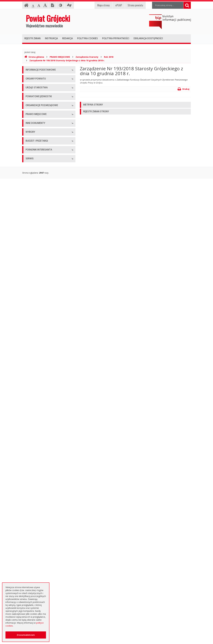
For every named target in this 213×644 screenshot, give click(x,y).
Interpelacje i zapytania (37, 406)
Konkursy (30, 148)
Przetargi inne (32, 517)
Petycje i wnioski (34, 399)
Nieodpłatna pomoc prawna (39, 566)
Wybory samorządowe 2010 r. (40, 422)
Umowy (29, 470)
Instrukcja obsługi (34, 77)
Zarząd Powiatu (33, 112)
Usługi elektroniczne (35, 572)
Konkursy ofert (33, 239)
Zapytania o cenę (34, 524)
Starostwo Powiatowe (36, 141)
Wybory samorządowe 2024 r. (40, 442)
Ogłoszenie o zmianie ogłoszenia (41, 497)
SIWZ (28, 477)
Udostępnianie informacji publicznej (43, 84)
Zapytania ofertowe (35, 510)
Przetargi (30, 464)
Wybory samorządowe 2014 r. (40, 428)
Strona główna (34, 57)
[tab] (135, 105)
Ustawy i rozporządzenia (37, 346)
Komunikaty (31, 386)
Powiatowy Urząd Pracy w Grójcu (42, 203)
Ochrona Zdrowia (34, 190)
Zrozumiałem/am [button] (26, 635)
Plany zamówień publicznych (39, 530)
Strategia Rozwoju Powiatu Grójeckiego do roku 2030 (46, 322)
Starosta (30, 119)
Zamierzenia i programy (37, 353)
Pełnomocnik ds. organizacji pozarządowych (47, 246)
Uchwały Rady (32, 274)
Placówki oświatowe (35, 170)
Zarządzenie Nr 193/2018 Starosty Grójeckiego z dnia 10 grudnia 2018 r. (67, 60)
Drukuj (183, 89)
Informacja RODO (34, 90)
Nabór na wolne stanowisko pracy (42, 155)
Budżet (29, 490)
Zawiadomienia (33, 373)
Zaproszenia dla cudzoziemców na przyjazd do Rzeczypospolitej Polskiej (46, 581)
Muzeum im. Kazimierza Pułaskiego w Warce (47, 183)
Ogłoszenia (31, 484)
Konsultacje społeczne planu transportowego (47, 393)
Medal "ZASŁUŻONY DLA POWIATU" (43, 301)
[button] (135, 105)
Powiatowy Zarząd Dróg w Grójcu (42, 177)
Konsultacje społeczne (36, 232)
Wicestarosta (32, 126)
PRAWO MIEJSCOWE (60, 57)
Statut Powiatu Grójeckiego (39, 308)
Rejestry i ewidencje (35, 366)
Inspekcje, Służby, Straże (37, 210)
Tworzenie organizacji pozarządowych (44, 252)
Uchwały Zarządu (34, 281)
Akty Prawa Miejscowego (38, 288)
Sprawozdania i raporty (37, 339)
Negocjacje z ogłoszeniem (38, 504)
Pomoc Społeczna (34, 197)
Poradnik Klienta (33, 552)
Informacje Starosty (35, 359)
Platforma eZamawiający (38, 457)
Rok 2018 (109, 57)
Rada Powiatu (32, 106)
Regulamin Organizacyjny (38, 268)
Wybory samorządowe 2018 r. (40, 435)
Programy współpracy (36, 226)
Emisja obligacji (33, 537)
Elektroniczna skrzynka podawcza (42, 559)
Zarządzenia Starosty (87, 57)
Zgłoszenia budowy (35, 379)
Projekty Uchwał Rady (36, 314)
